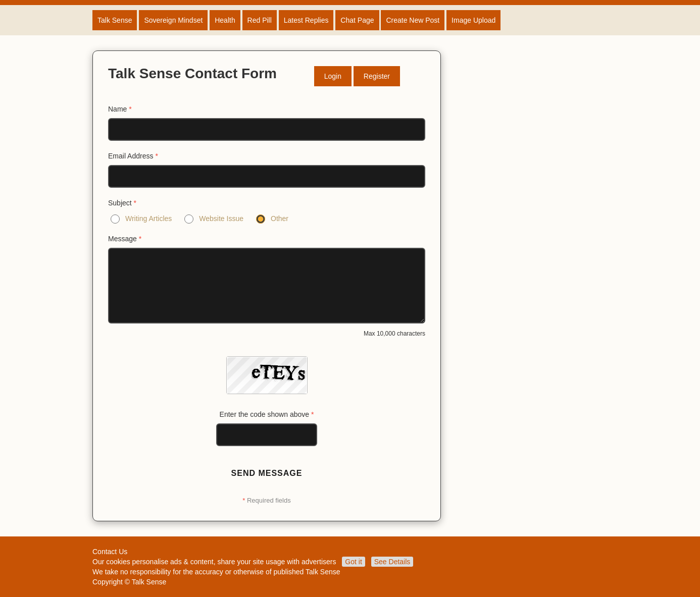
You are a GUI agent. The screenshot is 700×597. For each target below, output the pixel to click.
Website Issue (221, 219)
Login (333, 76)
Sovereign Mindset (173, 20)
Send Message (267, 473)
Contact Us (110, 552)
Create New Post (413, 20)
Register (377, 76)
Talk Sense (115, 20)
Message (125, 239)
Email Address (133, 156)
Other (280, 219)
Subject (122, 203)
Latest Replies (306, 20)
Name (120, 109)
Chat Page (357, 20)
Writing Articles (148, 219)
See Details (392, 562)
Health (225, 20)
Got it (353, 562)
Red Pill (260, 20)
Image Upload (473, 20)
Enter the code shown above (267, 414)
